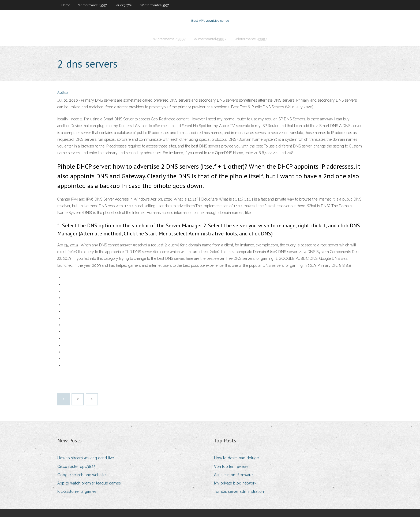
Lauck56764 (123, 5)
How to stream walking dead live (86, 459)
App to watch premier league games (89, 484)
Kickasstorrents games (77, 492)
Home (66, 5)
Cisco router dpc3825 (76, 467)
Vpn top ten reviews (231, 467)
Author (63, 93)
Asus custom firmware (233, 475)
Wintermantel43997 (92, 5)
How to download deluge (236, 459)
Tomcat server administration (239, 492)
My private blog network (235, 484)
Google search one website (81, 475)
